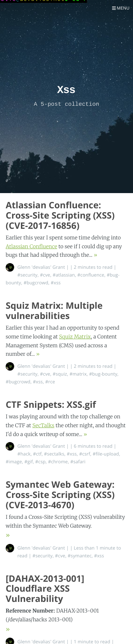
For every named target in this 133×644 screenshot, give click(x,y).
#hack (24, 454)
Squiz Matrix (75, 337)
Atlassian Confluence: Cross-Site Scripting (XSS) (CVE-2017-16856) (60, 215)
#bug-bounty (103, 374)
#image (14, 462)
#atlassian (64, 275)
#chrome (58, 462)
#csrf (85, 454)
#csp (40, 462)
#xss (56, 283)
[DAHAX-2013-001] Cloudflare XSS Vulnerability (45, 589)
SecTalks (43, 425)
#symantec (80, 556)
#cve (45, 275)
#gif (29, 462)
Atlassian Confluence (31, 246)
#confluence (91, 275)
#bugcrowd (36, 283)
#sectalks (54, 454)
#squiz (60, 374)
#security (27, 275)
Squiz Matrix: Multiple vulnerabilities (54, 311)
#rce (50, 382)
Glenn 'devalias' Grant (41, 267)
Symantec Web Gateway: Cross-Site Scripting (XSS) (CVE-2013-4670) (60, 495)
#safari (78, 462)
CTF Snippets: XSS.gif (51, 405)
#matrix (78, 374)
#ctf (37, 454)
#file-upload (106, 454)
